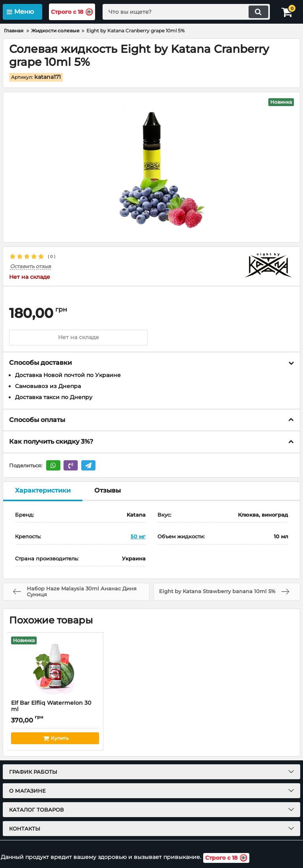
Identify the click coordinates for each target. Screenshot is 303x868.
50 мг (138, 537)
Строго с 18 (73, 12)
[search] (185, 12)
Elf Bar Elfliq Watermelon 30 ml (55, 710)
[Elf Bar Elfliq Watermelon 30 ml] (55, 666)
